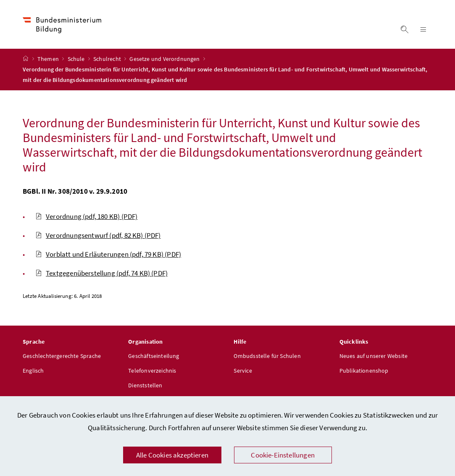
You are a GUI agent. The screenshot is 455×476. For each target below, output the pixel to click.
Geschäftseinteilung (154, 356)
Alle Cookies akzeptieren (172, 455)
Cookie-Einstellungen (283, 455)
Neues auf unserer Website (373, 356)
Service (243, 371)
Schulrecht (108, 59)
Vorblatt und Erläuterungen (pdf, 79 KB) (108, 255)
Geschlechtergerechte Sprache (62, 356)
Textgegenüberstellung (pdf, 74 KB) (101, 274)
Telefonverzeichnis (152, 371)
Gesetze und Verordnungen (165, 59)
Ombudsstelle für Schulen (267, 356)
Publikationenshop (364, 371)
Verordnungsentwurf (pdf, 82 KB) (98, 236)
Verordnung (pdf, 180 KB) (86, 217)
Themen (49, 59)
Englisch (33, 371)
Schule (77, 59)
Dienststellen (145, 386)
